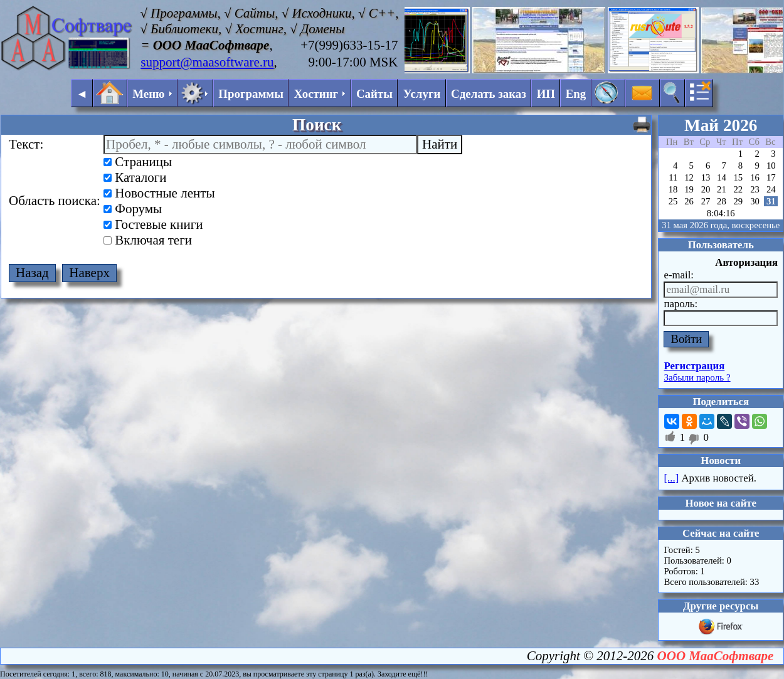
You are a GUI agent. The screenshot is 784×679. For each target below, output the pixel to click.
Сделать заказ (489, 94)
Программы (251, 94)
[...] (671, 478)
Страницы (138, 162)
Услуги (422, 94)
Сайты (374, 94)
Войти (686, 339)
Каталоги (135, 177)
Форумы (133, 209)
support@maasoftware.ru (207, 62)
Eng (576, 94)
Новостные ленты (159, 193)
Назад (32, 273)
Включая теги (148, 240)
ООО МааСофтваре (716, 656)
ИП (546, 94)
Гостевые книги (153, 224)
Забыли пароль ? (697, 377)
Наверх (89, 273)
